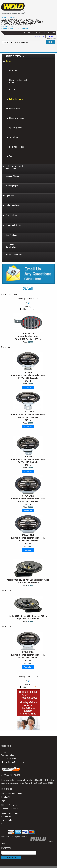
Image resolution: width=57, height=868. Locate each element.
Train (11, 156)
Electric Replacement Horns (18, 81)
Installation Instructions (12, 794)
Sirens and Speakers (15, 225)
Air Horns (13, 70)
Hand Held (14, 90)
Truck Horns (14, 137)
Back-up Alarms (12, 176)
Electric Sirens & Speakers (13, 762)
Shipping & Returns (9, 805)
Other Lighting (12, 215)
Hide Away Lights (13, 205)
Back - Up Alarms (9, 759)
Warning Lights (12, 186)
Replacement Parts (14, 255)
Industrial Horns (16, 99)
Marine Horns (15, 109)
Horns (8, 61)
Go (51, 42)
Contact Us (6, 817)
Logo (3, 800)
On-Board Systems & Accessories (15, 167)
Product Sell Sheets (10, 809)
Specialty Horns (16, 128)
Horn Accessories (17, 147)
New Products (12, 235)
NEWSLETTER (18, 853)
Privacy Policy (7, 820)
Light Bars (10, 196)
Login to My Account (10, 813)
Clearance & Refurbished (11, 246)
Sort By (28, 307)
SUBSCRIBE (11, 857)
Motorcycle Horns (17, 118)
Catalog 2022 (7, 797)
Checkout (5, 823)
